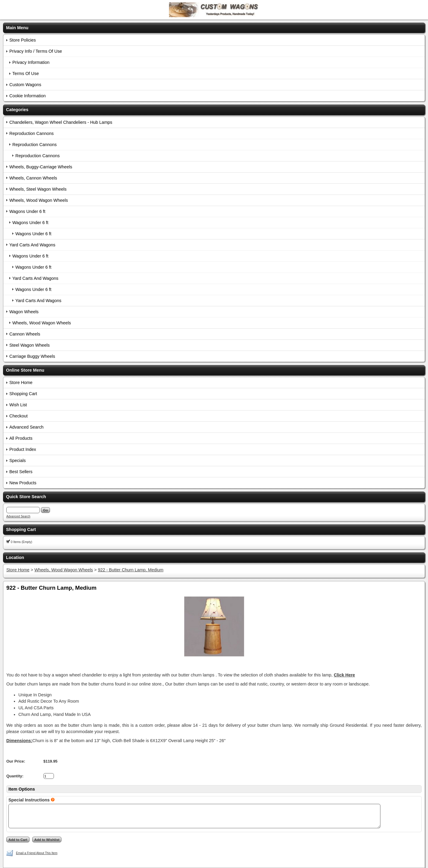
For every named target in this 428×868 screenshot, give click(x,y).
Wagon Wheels (24, 312)
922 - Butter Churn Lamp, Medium (131, 570)
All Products (21, 438)
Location (15, 557)
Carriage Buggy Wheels (32, 356)
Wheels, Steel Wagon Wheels (38, 189)
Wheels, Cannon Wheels (33, 178)
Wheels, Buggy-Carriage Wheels (41, 167)
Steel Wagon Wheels (30, 345)
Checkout (19, 416)
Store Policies (23, 40)
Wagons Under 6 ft (27, 211)
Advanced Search (27, 427)
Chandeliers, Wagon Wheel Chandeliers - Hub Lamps (61, 122)
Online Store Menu (25, 370)
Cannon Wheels (25, 334)
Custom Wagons (25, 85)
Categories (17, 110)
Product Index (23, 449)
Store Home (21, 382)
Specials (17, 461)
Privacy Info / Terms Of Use (36, 51)
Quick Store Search (26, 497)
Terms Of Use (26, 73)
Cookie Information (28, 96)
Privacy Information (31, 62)
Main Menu (17, 28)
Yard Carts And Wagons (32, 245)
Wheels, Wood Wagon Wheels (39, 200)
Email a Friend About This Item (37, 853)
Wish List (18, 405)
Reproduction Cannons (31, 133)
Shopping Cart (23, 394)
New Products (23, 483)
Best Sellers (21, 472)
